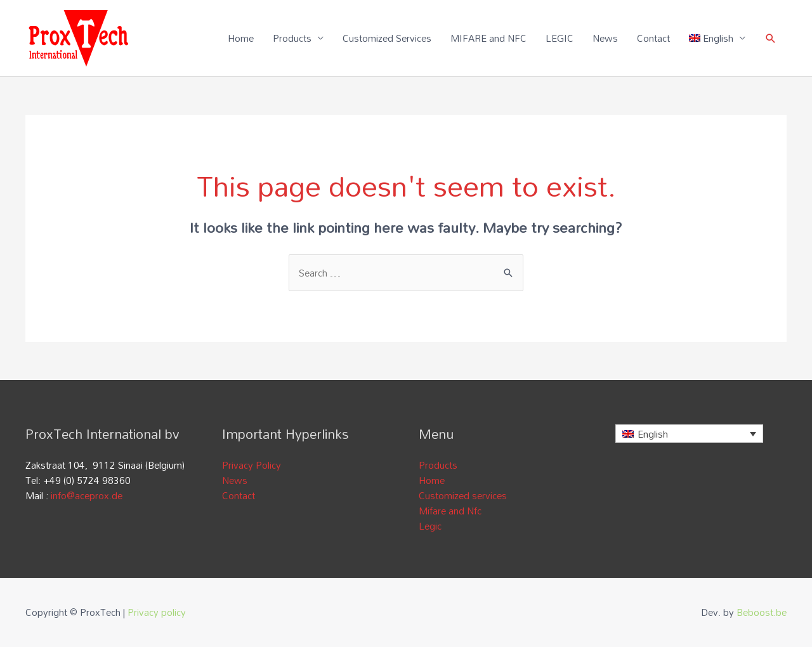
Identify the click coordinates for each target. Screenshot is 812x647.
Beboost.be (762, 612)
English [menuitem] (653, 434)
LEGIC (560, 38)
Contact (653, 38)
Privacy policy (157, 612)
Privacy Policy (252, 465)
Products (292, 38)
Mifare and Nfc (450, 511)
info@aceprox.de (87, 495)
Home (241, 38)
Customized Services (387, 38)
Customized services (463, 495)
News (605, 38)
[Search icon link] (771, 38)
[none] (689, 434)
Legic (430, 526)
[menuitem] (717, 38)
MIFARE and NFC (488, 38)
